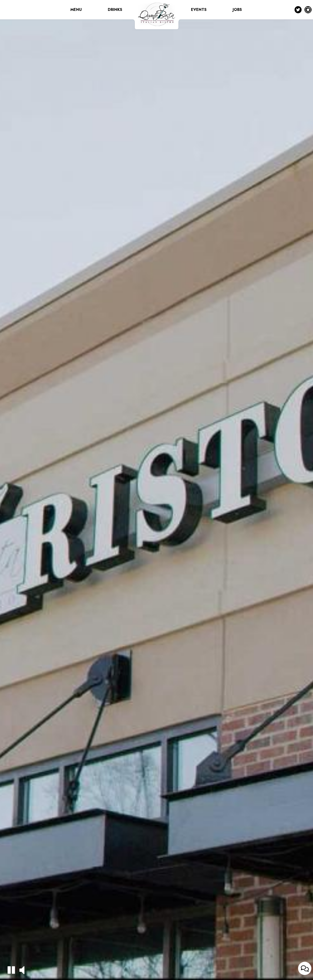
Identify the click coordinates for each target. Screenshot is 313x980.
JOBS (237, 10)
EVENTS (199, 10)
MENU (76, 10)
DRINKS (115, 10)
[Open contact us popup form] (305, 968)
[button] (11, 970)
